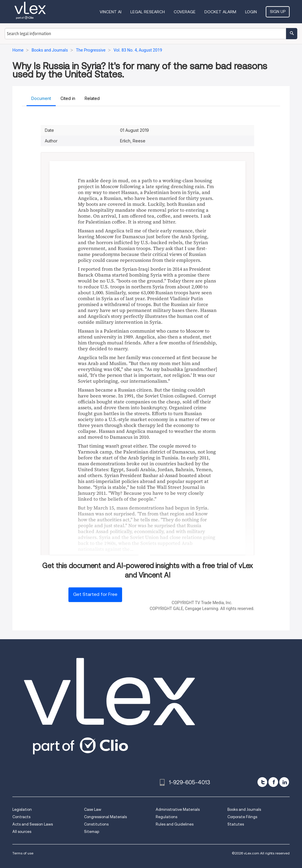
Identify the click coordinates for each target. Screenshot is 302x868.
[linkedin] (284, 782)
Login (251, 12)
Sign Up (278, 11)
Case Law (93, 809)
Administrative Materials (178, 809)
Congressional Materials (105, 817)
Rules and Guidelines (175, 824)
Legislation (22, 809)
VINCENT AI (111, 12)
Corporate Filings (242, 817)
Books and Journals (244, 809)
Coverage (185, 12)
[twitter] (262, 782)
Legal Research (148, 12)
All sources (22, 832)
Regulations (166, 817)
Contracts (21, 817)
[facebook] (273, 782)
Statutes (236, 824)
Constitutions (96, 824)
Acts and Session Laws (33, 824)
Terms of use (23, 853)
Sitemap (92, 832)
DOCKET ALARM (220, 12)
